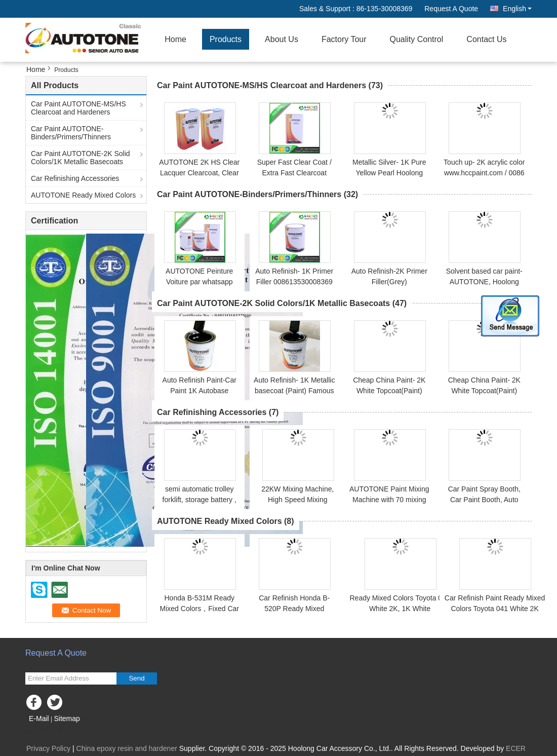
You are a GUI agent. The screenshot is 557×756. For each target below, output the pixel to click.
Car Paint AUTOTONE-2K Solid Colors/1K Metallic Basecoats (81, 158)
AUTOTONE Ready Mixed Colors (83, 195)
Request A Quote (451, 9)
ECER (516, 748)
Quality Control (417, 39)
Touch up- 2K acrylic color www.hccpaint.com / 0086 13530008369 (484, 173)
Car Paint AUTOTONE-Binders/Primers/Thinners (71, 133)
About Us (282, 39)
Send (136, 678)
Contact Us (486, 39)
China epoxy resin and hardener (127, 748)
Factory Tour (344, 39)
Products (226, 39)
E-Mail (39, 719)
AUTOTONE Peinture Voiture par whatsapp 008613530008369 (199, 282)
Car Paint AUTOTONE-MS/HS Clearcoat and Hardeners (78, 108)
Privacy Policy (48, 748)
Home (175, 39)
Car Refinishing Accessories (75, 178)
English (517, 9)
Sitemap (67, 719)
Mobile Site (46, 731)
